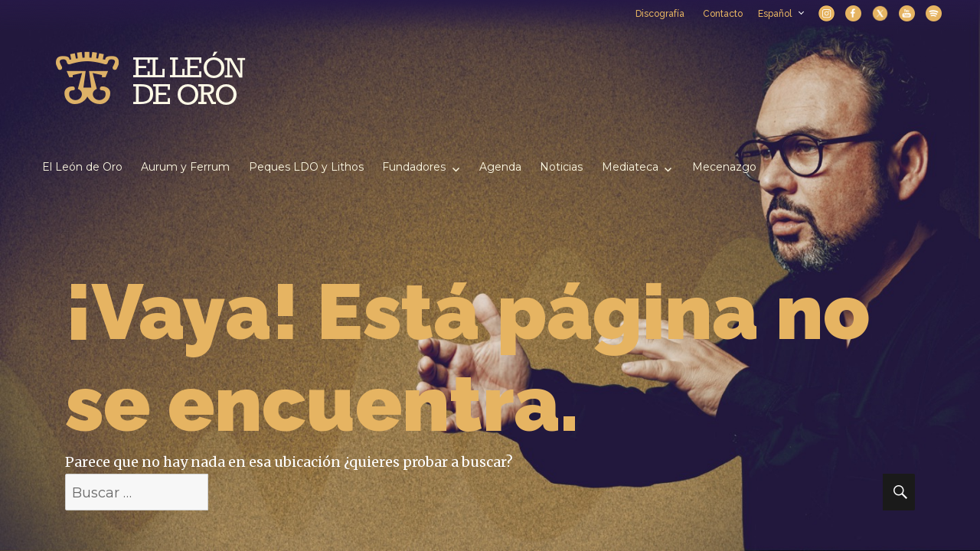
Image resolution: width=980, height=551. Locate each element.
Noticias (561, 167)
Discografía (660, 14)
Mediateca (630, 167)
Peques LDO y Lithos (306, 167)
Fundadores (414, 167)
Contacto (723, 14)
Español (781, 14)
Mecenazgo (724, 167)
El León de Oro (82, 167)
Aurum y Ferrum (185, 167)
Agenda (500, 167)
